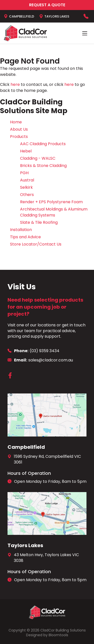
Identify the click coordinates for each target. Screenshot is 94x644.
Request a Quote (47, 5)
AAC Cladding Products (43, 144)
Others (27, 195)
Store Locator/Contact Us (36, 244)
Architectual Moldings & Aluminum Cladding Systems (54, 212)
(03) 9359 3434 (86, 16)
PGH (24, 173)
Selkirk (26, 187)
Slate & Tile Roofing (39, 222)
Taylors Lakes (54, 16)
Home (16, 122)
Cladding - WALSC (38, 158)
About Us (19, 129)
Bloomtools (58, 635)
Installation (21, 230)
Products (19, 137)
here (15, 84)
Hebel (26, 151)
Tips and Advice (25, 237)
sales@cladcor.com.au (40, 360)
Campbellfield (19, 16)
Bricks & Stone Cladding (43, 166)
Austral (27, 180)
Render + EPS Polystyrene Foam (51, 202)
